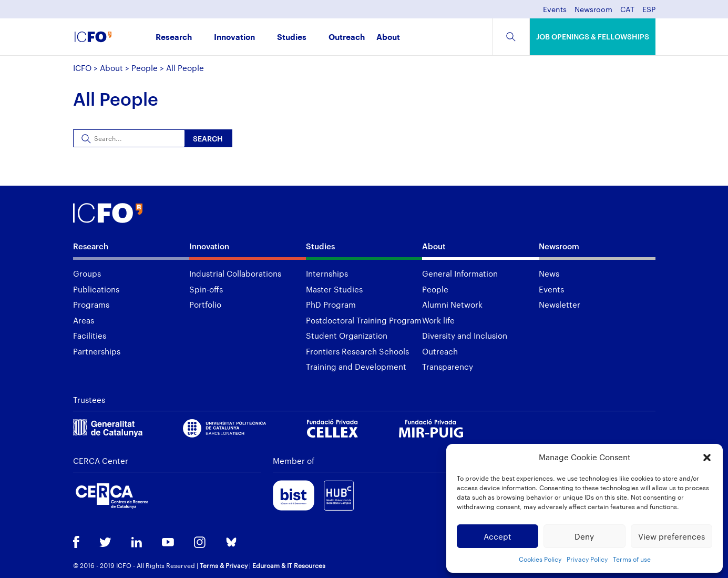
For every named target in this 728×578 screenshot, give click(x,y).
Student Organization (347, 336)
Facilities (90, 336)
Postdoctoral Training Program (364, 320)
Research (174, 38)
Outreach (347, 38)
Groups (87, 273)
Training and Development (356, 367)
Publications (96, 289)
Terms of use (632, 559)
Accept (498, 536)
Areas (84, 320)
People (145, 68)
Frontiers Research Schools (357, 351)
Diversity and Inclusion (465, 336)
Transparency (448, 367)
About (388, 38)
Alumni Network (452, 305)
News (549, 273)
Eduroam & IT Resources (289, 565)
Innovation (234, 38)
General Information (460, 273)
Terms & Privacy (224, 565)
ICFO (82, 68)
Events (555, 10)
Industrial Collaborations (235, 273)
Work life (438, 320)
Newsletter (560, 305)
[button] (707, 458)
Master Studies (334, 289)
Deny (584, 536)
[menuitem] (627, 12)
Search (208, 139)
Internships (327, 273)
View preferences (671, 536)
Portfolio (205, 305)
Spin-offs (206, 289)
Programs (91, 305)
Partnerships (97, 351)
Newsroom (593, 10)
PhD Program (331, 305)
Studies (292, 38)
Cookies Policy (540, 559)
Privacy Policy (587, 559)
